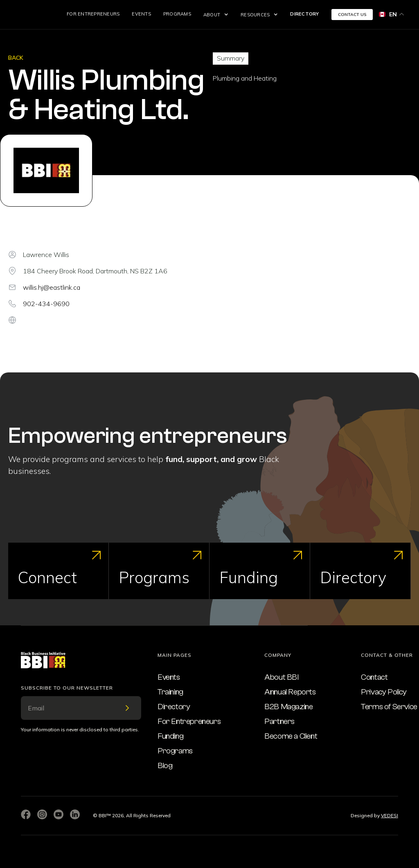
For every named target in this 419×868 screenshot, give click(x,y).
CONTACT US (352, 15)
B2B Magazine (288, 707)
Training (170, 692)
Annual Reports (290, 692)
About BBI (281, 677)
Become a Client (291, 736)
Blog (165, 765)
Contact (374, 677)
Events (141, 14)
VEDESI (390, 815)
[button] (216, 15)
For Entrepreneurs (93, 14)
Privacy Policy (384, 692)
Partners (279, 721)
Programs (177, 14)
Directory (304, 14)
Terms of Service (389, 707)
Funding (170, 736)
